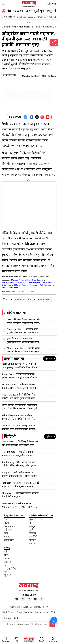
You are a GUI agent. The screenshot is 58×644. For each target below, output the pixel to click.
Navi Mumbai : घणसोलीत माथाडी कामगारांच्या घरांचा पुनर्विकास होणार (17, 453)
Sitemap (6, 618)
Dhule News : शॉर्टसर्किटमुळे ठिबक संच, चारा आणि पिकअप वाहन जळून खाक (20, 443)
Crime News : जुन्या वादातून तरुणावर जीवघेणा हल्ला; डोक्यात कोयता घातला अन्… (19, 427)
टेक (5, 572)
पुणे (42, 11)
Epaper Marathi (24, 612)
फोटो (6, 565)
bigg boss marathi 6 (26, 17)
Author (17, 618)
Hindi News (8, 612)
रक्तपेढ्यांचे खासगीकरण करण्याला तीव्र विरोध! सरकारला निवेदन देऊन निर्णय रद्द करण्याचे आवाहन (24, 321)
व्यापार (7, 537)
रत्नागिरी (33, 537)
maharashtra (45, 300)
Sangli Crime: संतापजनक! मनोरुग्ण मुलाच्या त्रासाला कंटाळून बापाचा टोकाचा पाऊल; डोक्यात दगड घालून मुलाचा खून (19, 376)
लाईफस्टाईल (10, 526)
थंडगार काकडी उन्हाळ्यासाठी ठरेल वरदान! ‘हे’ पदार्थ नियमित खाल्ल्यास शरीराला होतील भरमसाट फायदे (20, 407)
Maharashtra (26, 27)
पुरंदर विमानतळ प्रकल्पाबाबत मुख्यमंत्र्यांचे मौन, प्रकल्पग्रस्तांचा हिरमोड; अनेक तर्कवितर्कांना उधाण (24, 340)
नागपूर (49, 11)
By (9, 75)
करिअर (7, 558)
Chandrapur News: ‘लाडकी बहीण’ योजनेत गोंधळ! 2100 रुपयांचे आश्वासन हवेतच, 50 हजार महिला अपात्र (24, 350)
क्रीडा (6, 533)
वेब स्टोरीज (9, 540)
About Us (28, 607)
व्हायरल (7, 562)
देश (9, 11)
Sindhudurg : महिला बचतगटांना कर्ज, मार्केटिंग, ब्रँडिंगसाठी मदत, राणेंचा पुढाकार (19, 464)
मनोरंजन (8, 530)
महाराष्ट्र (28, 11)
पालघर (33, 540)
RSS (53, 612)
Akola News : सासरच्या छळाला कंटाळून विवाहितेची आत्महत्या (20, 495)
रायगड (32, 543)
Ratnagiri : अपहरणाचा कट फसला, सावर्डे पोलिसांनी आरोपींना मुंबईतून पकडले (20, 484)
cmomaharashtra (25, 300)
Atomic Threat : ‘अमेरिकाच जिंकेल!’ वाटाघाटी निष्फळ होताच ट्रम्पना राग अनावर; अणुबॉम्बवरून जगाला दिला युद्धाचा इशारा (20, 386)
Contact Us (16, 607)
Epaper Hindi (42, 612)
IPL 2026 (42, 17)
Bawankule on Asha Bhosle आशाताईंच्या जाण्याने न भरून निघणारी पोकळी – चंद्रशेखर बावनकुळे (18, 505)
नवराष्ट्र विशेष (10, 569)
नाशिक (33, 533)
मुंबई (36, 11)
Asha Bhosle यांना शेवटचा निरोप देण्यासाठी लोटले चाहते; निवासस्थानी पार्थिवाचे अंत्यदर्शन (17, 417)
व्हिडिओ (8, 576)
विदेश (6, 523)
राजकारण (18, 11)
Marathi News (9, 27)
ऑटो (6, 555)
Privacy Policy (41, 607)
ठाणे (31, 530)
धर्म (5, 552)
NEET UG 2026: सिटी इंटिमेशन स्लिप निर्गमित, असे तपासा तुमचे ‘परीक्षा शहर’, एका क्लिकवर (19, 396)
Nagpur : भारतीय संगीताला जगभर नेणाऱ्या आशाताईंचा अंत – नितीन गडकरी (19, 474)
